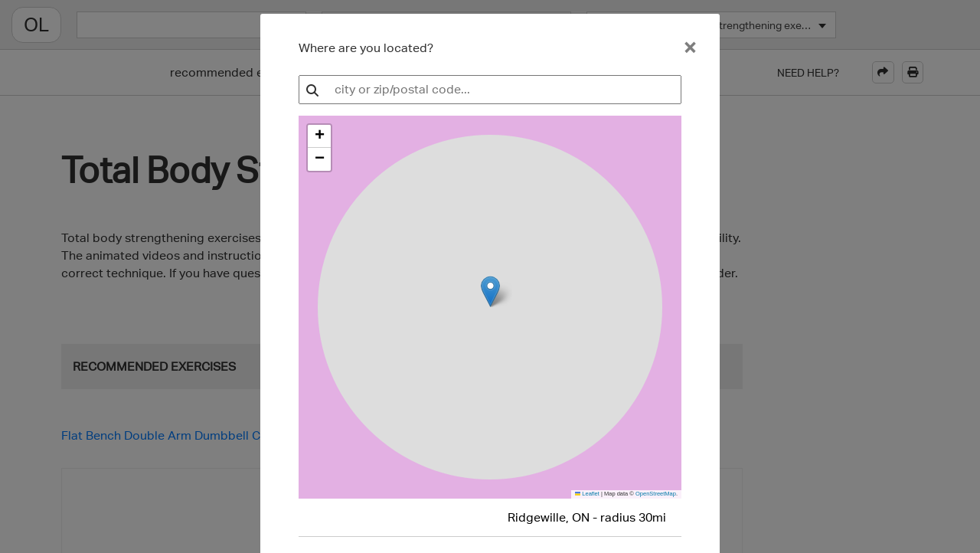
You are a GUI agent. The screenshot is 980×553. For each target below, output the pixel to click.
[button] (319, 136)
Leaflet (587, 494)
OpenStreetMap (656, 494)
